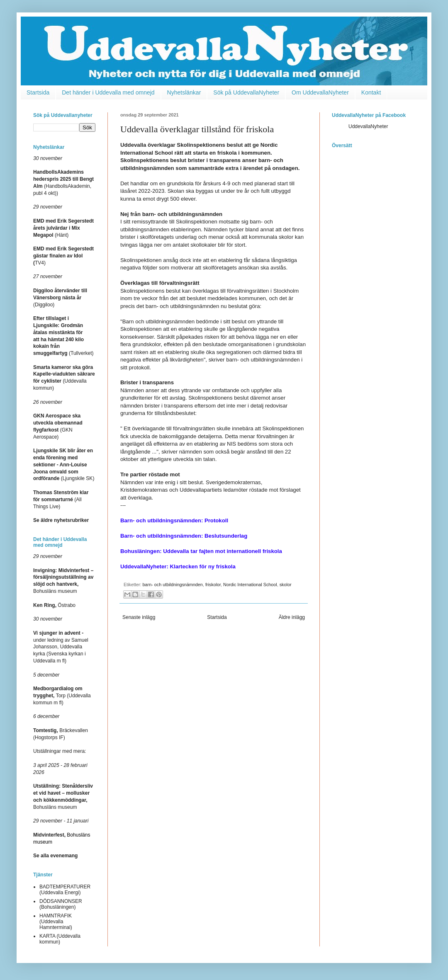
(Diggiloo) (60, 298)
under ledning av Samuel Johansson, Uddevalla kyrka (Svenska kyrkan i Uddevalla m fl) (61, 647)
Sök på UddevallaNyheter (246, 92)
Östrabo (54, 605)
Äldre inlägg (292, 617)
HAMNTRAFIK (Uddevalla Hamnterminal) (56, 922)
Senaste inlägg (139, 617)
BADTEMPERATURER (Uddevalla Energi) (65, 890)
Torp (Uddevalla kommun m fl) (62, 696)
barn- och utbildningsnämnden (173, 585)
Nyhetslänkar (184, 92)
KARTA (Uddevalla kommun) (60, 939)
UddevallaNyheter (368, 126)
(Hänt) (63, 228)
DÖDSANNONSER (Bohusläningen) (61, 904)
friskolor (213, 585)
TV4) (63, 256)
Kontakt (371, 92)
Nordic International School (250, 585)
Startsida (38, 92)
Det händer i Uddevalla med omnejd (108, 92)
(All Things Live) (61, 500)
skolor (286, 585)
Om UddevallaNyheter (320, 92)
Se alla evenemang (55, 856)
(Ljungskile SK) (64, 465)
